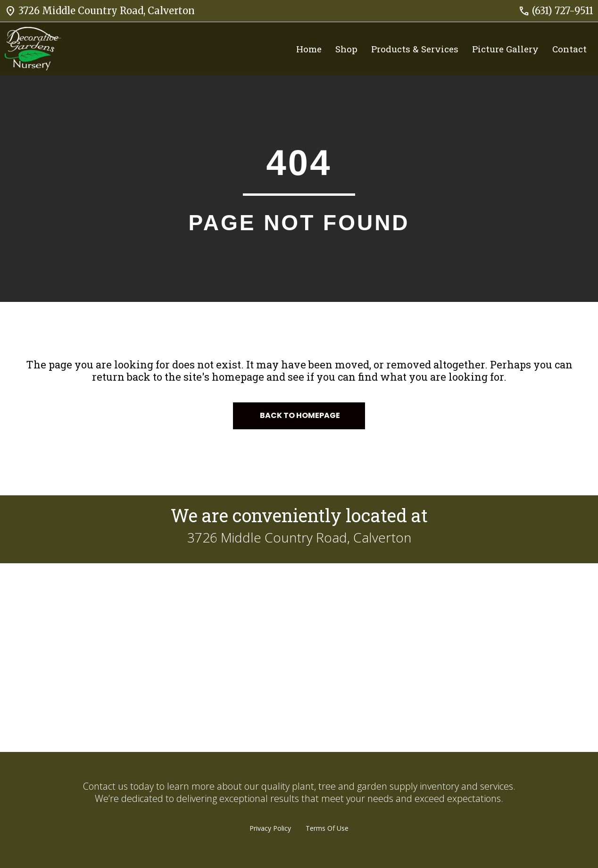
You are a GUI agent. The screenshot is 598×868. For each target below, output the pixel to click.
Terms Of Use (327, 828)
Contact (569, 49)
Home (309, 49)
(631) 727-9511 (556, 11)
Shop (346, 49)
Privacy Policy (270, 828)
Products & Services (415, 49)
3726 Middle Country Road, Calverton (100, 11)
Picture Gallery (505, 49)
